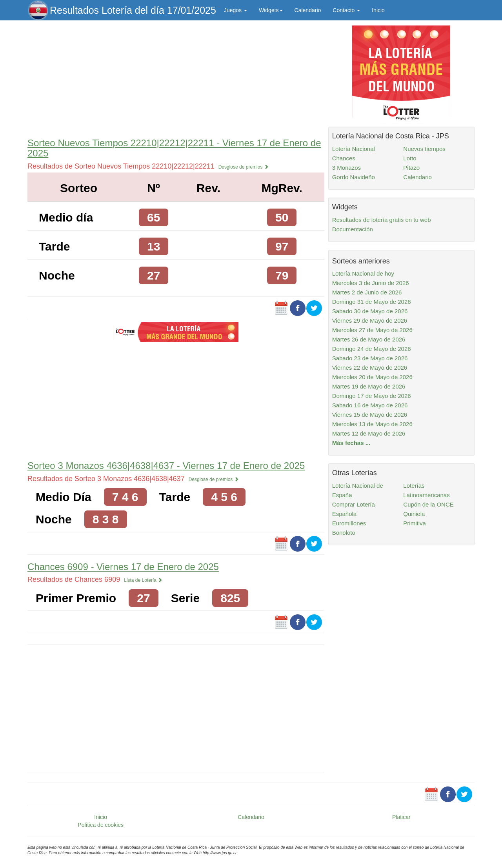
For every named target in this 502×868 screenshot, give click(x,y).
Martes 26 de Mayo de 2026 (369, 339)
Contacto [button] (346, 10)
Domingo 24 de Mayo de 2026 (372, 349)
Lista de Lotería (143, 580)
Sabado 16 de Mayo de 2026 (370, 405)
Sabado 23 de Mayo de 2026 (370, 358)
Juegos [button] (236, 10)
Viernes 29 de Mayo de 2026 (370, 321)
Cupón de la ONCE (428, 504)
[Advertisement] (176, 77)
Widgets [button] (271, 10)
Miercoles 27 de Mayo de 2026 (372, 330)
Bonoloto (344, 533)
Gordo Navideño (354, 177)
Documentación (353, 229)
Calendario (308, 10)
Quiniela (414, 514)
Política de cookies (101, 825)
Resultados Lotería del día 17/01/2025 (133, 10)
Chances (344, 158)
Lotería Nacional (354, 149)
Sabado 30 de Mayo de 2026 (370, 311)
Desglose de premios (244, 167)
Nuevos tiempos (424, 149)
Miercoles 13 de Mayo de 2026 (372, 424)
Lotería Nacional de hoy (363, 273)
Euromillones (349, 523)
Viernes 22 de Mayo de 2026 (370, 368)
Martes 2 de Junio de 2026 (367, 292)
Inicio (378, 10)
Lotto (410, 158)
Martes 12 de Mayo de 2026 (369, 433)
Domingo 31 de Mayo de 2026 (372, 302)
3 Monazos (346, 168)
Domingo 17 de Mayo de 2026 (372, 396)
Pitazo (411, 168)
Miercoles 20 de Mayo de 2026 (372, 377)
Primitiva (415, 523)
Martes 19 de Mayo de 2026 (369, 386)
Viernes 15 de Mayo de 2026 (370, 415)
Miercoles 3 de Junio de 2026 (371, 283)
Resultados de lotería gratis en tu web (382, 220)
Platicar (401, 817)
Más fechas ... (351, 443)
